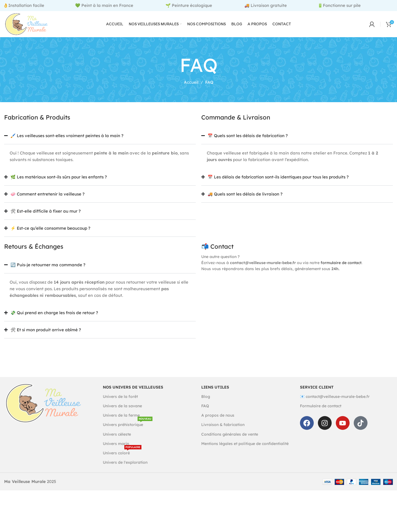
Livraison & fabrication (223, 431)
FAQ (205, 413)
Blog (206, 403)
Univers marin (116, 450)
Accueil (191, 89)
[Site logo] (33, 27)
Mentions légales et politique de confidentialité (245, 450)
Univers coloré (122, 459)
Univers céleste (117, 441)
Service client (317, 394)
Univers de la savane (122, 413)
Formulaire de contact (321, 413)
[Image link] (43, 409)
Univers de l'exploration (125, 469)
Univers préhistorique (128, 430)
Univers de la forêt (120, 403)
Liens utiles (215, 394)
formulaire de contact (341, 270)
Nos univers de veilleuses (133, 394)
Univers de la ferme (121, 422)
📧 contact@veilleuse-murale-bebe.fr (335, 403)
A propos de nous (218, 422)
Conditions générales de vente (230, 441)
